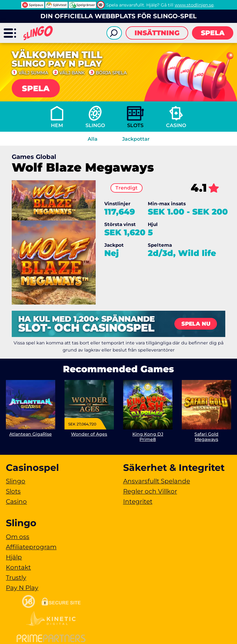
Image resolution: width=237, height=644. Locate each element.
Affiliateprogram (31, 547)
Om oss (18, 537)
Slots (135, 125)
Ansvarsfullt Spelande (157, 481)
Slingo (95, 125)
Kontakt (18, 567)
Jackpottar (136, 139)
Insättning (157, 33)
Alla (93, 139)
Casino (176, 125)
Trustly (16, 578)
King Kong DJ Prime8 (148, 437)
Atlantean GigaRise (31, 434)
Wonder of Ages (89, 434)
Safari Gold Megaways (206, 437)
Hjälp (14, 557)
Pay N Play (22, 588)
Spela (213, 33)
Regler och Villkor (150, 491)
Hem (57, 125)
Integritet (138, 501)
